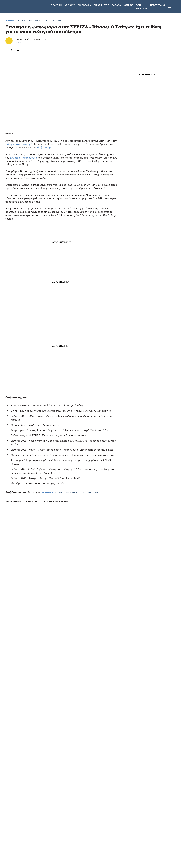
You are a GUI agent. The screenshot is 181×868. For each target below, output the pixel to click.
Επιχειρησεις (101, 5)
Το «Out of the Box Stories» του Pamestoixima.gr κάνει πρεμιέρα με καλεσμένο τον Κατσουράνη (111, 592)
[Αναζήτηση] (174, 7)
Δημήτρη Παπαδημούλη (23, 158)
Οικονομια (84, 5)
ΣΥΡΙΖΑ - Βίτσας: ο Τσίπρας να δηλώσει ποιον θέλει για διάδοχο (47, 405)
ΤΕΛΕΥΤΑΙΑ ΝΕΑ (138, 212)
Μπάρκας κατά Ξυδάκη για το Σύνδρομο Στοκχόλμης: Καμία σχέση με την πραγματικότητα (62, 455)
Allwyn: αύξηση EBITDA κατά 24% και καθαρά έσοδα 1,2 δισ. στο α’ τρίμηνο (154, 590)
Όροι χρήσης (74, 831)
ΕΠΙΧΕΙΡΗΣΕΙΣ (150, 597)
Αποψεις (70, 5)
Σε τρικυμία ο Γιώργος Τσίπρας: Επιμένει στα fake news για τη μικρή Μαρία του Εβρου (61, 430)
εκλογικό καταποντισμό (19, 144)
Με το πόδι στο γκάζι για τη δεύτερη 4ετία (35, 425)
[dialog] (24, 830)
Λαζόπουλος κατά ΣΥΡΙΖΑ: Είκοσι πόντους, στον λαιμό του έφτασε (49, 435)
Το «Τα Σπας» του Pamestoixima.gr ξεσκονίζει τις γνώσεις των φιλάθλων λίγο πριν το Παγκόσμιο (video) (21, 578)
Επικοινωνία (108, 831)
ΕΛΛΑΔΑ (104, 597)
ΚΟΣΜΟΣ (139, 230)
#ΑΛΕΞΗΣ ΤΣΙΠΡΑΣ (54, 21)
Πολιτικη (56, 5)
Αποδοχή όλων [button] (14, 855)
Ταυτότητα (91, 831)
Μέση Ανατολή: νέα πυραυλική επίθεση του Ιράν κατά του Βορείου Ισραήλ (146, 223)
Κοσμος (128, 5)
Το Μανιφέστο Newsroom (32, 39)
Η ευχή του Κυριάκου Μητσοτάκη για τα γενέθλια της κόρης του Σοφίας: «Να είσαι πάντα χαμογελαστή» (147, 260)
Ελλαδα (116, 5)
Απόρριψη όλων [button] (33, 855)
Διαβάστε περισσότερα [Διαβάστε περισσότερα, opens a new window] (28, 821)
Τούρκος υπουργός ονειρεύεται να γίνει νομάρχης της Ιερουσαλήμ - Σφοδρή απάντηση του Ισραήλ (147, 241)
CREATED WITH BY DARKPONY (156, 858)
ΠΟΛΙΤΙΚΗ (11, 21)
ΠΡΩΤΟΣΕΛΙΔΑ (158, 5)
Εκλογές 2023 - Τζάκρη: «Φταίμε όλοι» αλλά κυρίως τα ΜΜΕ (45, 478)
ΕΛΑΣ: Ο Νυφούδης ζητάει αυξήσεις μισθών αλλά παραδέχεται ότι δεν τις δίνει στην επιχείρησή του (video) (145, 279)
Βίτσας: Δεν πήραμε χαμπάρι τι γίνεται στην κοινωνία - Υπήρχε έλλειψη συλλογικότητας (61, 411)
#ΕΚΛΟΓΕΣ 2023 (36, 21)
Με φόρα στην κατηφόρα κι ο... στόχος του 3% (37, 483)
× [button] (42, 797)
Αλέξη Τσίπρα (44, 147)
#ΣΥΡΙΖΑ (22, 21)
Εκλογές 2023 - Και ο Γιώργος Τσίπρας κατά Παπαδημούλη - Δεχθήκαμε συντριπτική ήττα (62, 450)
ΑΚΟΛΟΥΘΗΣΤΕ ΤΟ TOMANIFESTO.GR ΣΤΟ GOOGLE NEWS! (39, 501)
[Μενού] (169, 7)
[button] (24, 861)
